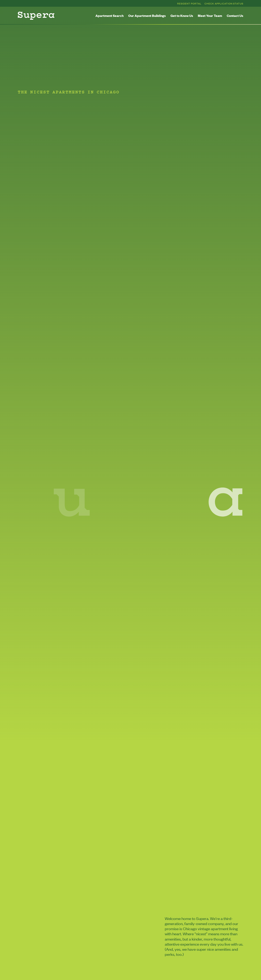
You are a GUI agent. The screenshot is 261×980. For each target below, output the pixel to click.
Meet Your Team (210, 16)
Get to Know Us (182, 16)
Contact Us (235, 16)
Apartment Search (109, 16)
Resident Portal (189, 3)
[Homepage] (36, 16)
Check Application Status (224, 3)
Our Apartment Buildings (147, 16)
